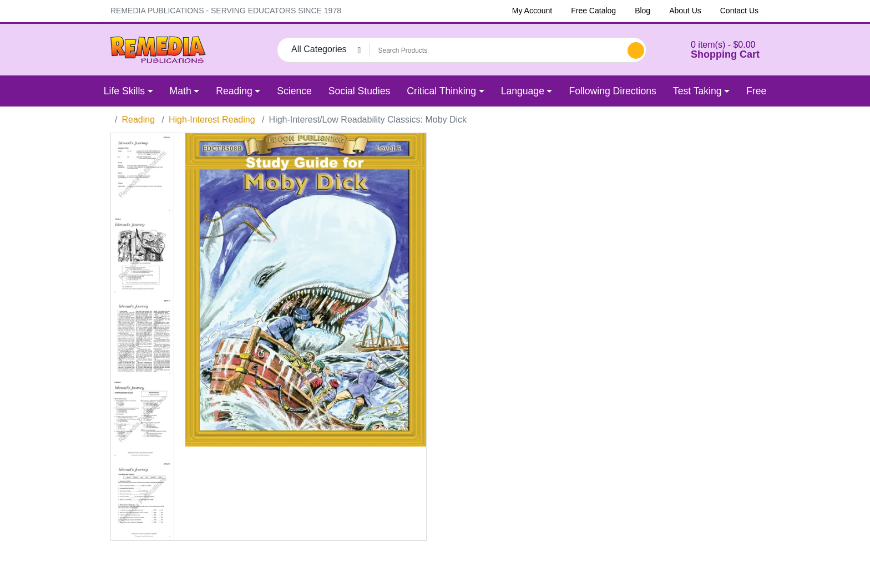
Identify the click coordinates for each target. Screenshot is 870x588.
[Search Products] (497, 50)
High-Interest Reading (212, 120)
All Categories (319, 49)
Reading (138, 120)
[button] (711, 50)
